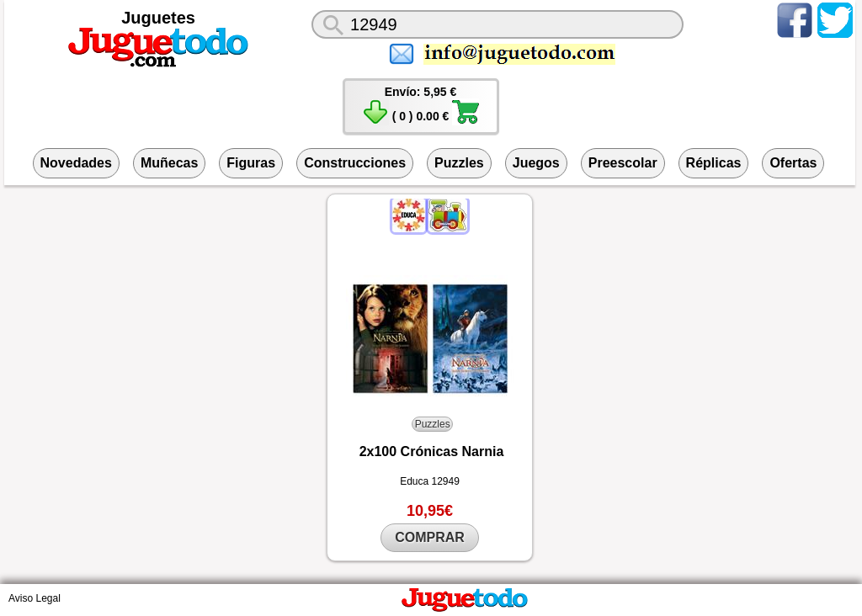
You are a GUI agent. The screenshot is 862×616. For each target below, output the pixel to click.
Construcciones (355, 163)
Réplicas (714, 163)
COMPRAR (430, 537)
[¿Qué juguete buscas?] (498, 24)
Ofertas (793, 163)
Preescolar (623, 163)
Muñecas (169, 163)
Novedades (76, 163)
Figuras (251, 163)
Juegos (536, 163)
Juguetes (158, 18)
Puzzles (459, 163)
